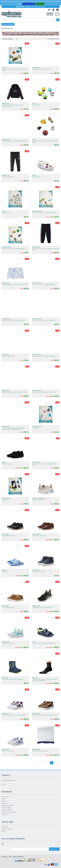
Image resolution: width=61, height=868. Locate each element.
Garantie (4, 803)
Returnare (4, 801)
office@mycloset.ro (8, 780)
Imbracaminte (7, 28)
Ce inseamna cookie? (29, 4)
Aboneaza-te (54, 849)
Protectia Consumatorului (9, 812)
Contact (4, 784)
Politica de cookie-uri (7, 806)
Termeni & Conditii (7, 810)
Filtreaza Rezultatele (8, 24)
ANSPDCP (5, 814)
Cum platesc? (5, 797)
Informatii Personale (7, 829)
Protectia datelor (6, 808)
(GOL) (50, 14)
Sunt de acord (40, 4)
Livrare (3, 799)
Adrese (4, 831)
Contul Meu (5, 827)
